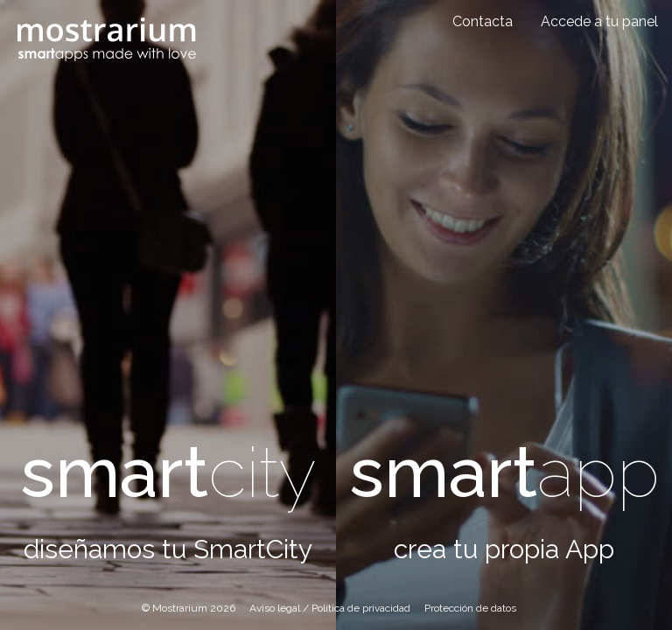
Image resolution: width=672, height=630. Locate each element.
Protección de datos (470, 608)
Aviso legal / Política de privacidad (330, 608)
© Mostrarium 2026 (189, 608)
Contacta (483, 21)
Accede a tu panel (599, 21)
